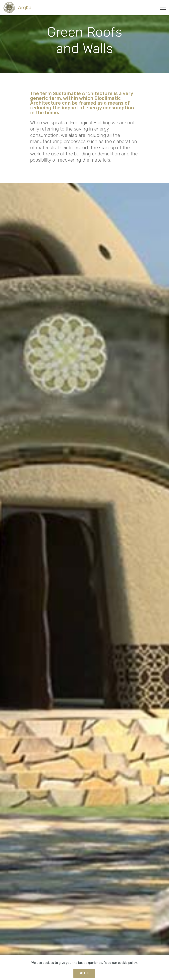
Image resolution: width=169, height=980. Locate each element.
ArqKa (25, 8)
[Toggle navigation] (163, 8)
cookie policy (127, 967)
